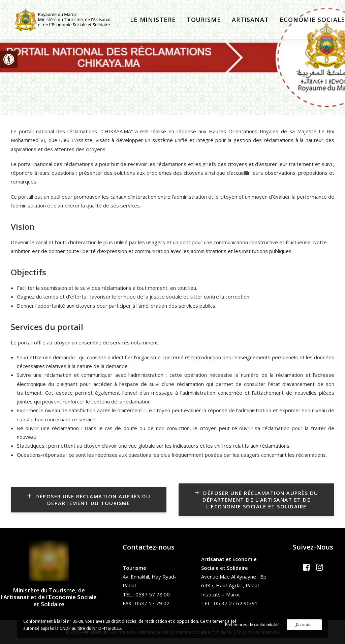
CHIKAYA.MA (116, 131)
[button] (9, 59)
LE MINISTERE (147, 21)
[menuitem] (147, 21)
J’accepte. (304, 625)
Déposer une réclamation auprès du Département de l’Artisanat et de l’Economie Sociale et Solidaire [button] (258, 500)
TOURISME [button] (198, 21)
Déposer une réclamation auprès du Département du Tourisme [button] (90, 500)
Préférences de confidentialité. (253, 625)
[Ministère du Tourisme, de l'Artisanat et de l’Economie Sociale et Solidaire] (63, 21)
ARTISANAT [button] (245, 21)
